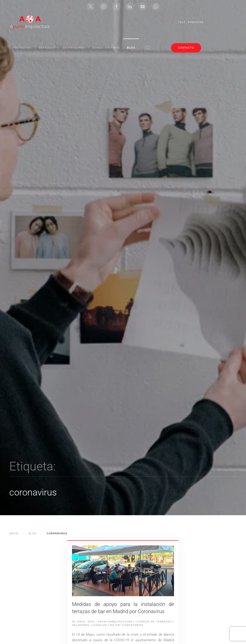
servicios (47, 48)
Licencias (99, 625)
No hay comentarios (127, 625)
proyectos (22, 48)
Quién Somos (74, 48)
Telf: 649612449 (191, 22)
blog (131, 48)
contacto (186, 48)
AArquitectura (30, 26)
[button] (148, 48)
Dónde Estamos (106, 48)
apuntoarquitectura (115, 622)
